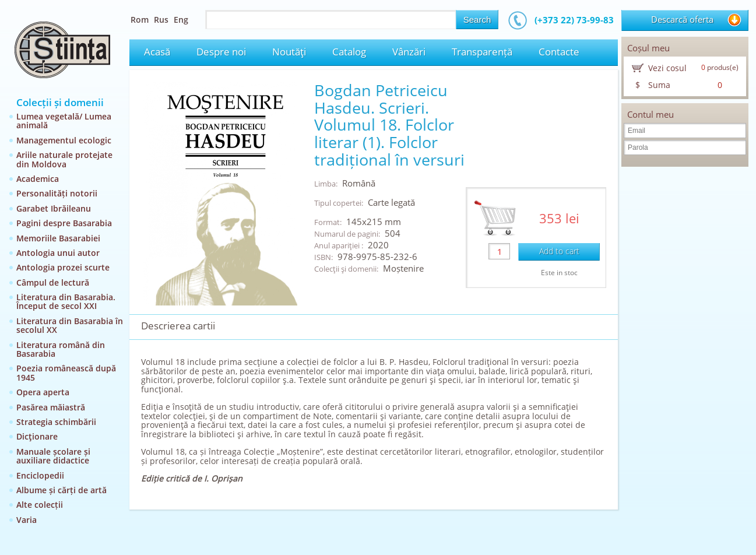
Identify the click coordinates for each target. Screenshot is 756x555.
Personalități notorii (57, 193)
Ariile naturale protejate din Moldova (64, 159)
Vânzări (409, 52)
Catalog (349, 52)
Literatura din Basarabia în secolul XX (70, 325)
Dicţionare (37, 436)
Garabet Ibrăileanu (54, 208)
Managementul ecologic (64, 140)
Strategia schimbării (56, 422)
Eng (181, 20)
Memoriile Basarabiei (58, 238)
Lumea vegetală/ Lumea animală (64, 121)
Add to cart (559, 251)
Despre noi (221, 52)
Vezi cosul (667, 68)
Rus (161, 20)
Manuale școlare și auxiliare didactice (53, 456)
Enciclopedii (40, 475)
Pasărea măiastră (51, 407)
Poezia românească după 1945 (66, 373)
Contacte (559, 52)
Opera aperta (43, 392)
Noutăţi (289, 52)
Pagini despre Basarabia (64, 223)
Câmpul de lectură (53, 282)
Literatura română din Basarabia (61, 349)
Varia (27, 520)
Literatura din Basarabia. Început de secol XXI (66, 301)
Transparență (482, 52)
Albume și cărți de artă (61, 490)
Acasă (157, 52)
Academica (38, 179)
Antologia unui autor (58, 253)
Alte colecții (40, 505)
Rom (140, 20)
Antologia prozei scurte (63, 267)
